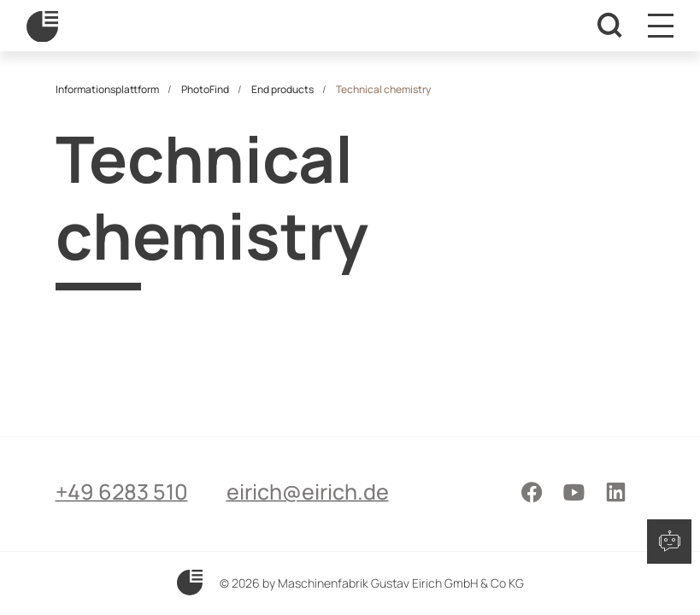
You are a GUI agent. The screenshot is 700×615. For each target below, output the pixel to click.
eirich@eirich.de (308, 492)
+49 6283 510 (122, 492)
